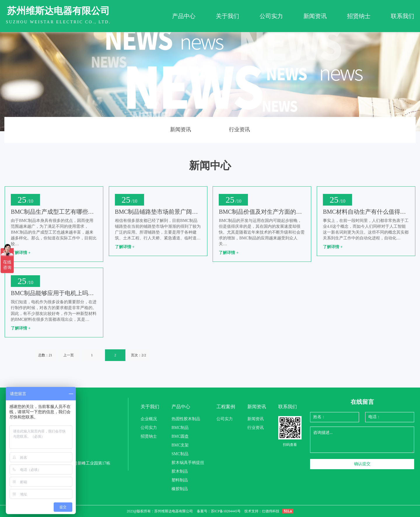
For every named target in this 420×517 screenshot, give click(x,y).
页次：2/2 (138, 355)
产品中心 (184, 16)
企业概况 (149, 419)
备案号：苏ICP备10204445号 (219, 511)
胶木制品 (180, 471)
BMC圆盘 (180, 436)
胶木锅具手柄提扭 (188, 463)
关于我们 (228, 16)
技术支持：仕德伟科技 (262, 511)
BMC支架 (180, 445)
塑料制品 (180, 480)
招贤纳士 (359, 16)
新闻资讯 (315, 16)
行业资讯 (239, 129)
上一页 (69, 355)
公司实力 (271, 16)
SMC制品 (180, 454)
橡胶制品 (180, 489)
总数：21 (45, 355)
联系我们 (402, 16)
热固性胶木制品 (186, 419)
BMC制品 (180, 428)
